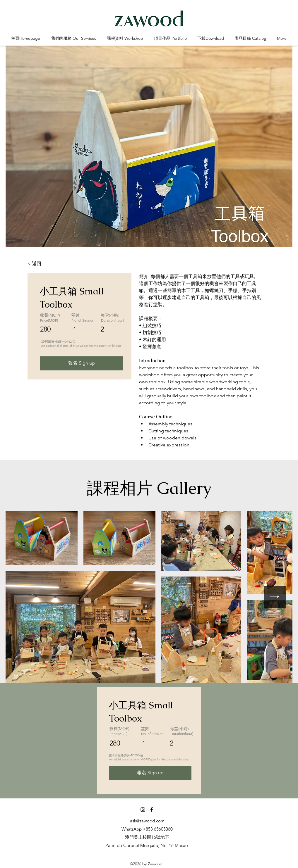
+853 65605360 (158, 829)
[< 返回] (44, 264)
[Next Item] (275, 597)
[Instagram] (143, 810)
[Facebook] (152, 810)
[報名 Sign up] (81, 363)
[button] (73, 38)
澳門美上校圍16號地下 (147, 837)
